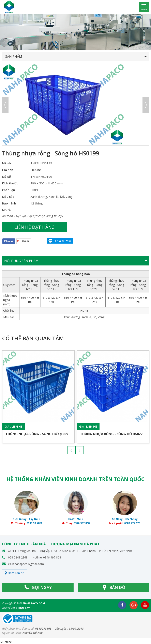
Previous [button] (5, 105)
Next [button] (146, 105)
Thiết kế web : (9, 608)
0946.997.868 (82, 523)
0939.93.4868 (34, 523)
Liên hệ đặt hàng (35, 227)
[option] (75, 32)
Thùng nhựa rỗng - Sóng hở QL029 (37, 434)
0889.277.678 (132, 523)
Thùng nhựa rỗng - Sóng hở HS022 (111, 434)
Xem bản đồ (16, 573)
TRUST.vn (24, 608)
